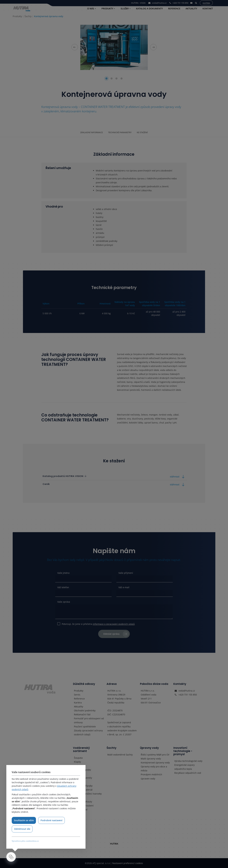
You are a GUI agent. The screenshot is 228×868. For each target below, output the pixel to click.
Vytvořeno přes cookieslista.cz (25, 841)
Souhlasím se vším (24, 820)
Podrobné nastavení (51, 820)
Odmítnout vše (22, 829)
